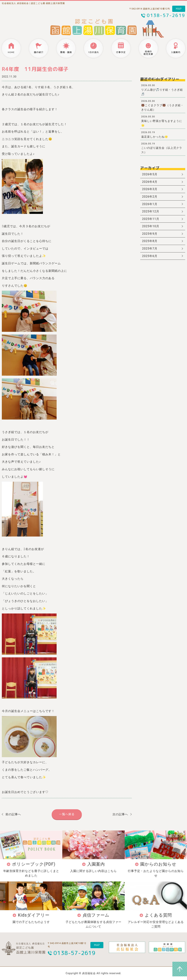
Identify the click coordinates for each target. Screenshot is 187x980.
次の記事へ (120, 814)
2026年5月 (150, 174)
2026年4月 (150, 182)
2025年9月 (150, 234)
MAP (179, 9)
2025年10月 (151, 226)
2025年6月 (150, 256)
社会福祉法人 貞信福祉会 (15, 3)
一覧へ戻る (67, 814)
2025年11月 (151, 219)
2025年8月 (150, 241)
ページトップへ (180, 969)
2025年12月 (151, 211)
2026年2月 (150, 197)
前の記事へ (13, 814)
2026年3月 (150, 189)
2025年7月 (150, 249)
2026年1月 (150, 204)
